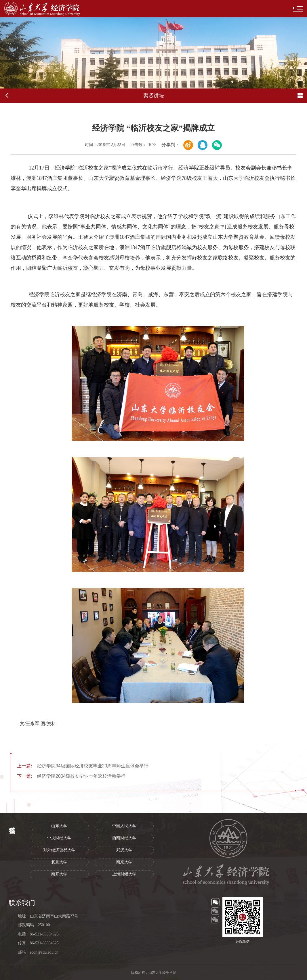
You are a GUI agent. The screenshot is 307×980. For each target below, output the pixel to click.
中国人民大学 (124, 826)
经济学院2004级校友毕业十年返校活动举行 (71, 776)
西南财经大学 (124, 838)
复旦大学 (59, 862)
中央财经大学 (59, 838)
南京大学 (124, 862)
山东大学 (59, 826)
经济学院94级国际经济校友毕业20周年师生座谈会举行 (83, 766)
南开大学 (59, 874)
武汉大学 (124, 850)
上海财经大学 (124, 874)
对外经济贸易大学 (59, 850)
